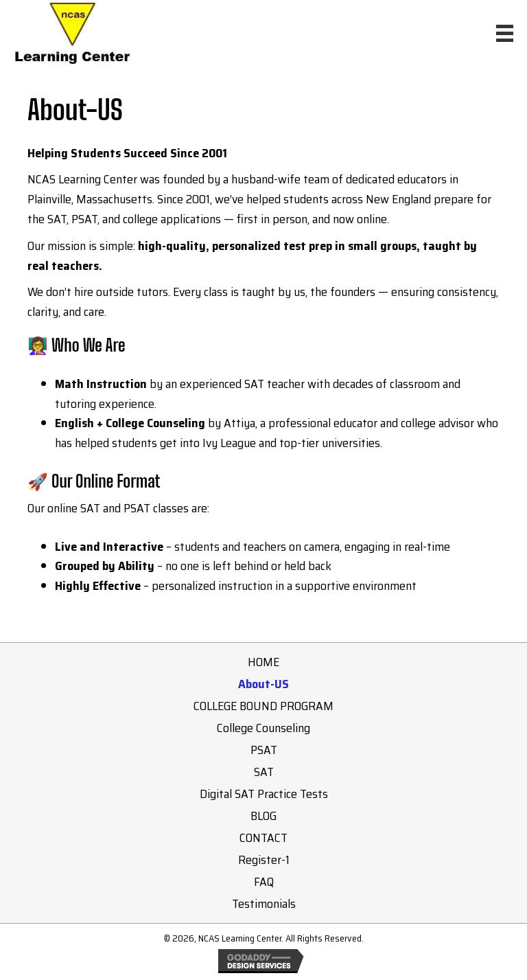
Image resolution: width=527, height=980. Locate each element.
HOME (263, 662)
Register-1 (264, 860)
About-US (263, 684)
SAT (264, 772)
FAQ (264, 882)
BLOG (263, 816)
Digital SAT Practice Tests (264, 794)
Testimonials (264, 904)
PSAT (264, 750)
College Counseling (263, 728)
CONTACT (263, 838)
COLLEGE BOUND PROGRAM (263, 706)
